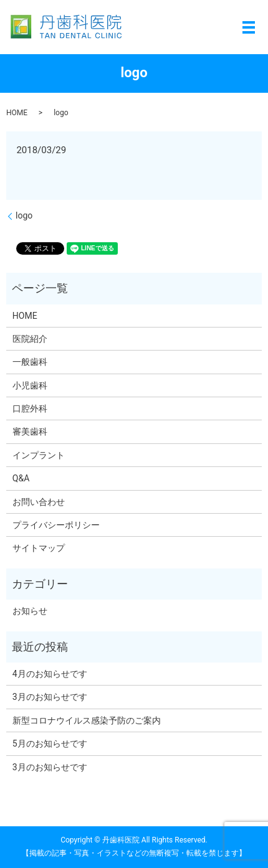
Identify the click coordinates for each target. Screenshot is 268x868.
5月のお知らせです (50, 743)
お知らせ (30, 611)
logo (24, 215)
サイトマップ (39, 548)
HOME (17, 113)
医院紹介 (30, 339)
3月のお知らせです (50, 697)
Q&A (21, 478)
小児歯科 (30, 385)
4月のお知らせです (50, 674)
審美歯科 (30, 432)
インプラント (39, 455)
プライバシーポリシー (56, 525)
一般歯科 (30, 362)
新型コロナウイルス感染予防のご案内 (87, 720)
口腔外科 (30, 408)
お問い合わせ (39, 502)
